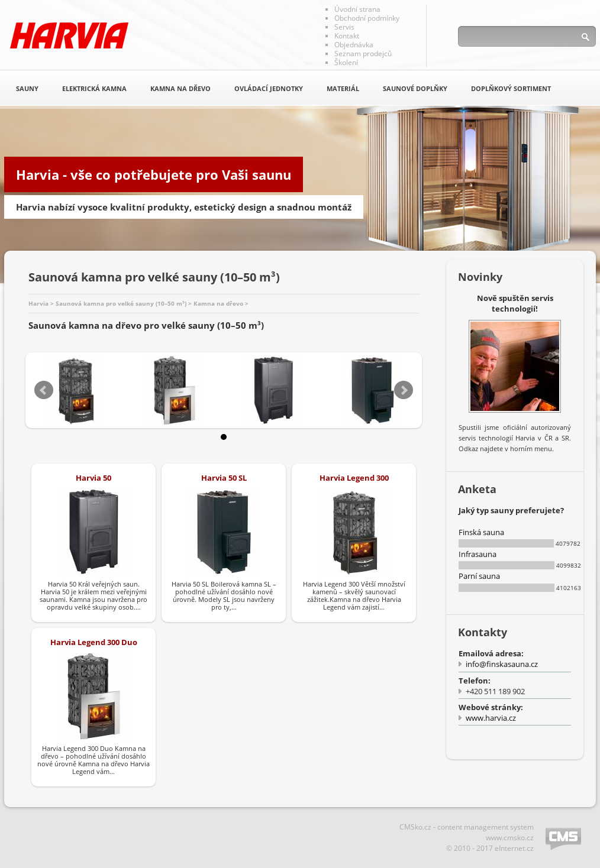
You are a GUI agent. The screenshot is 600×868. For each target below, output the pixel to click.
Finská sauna (481, 532)
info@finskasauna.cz (502, 664)
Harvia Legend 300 (354, 478)
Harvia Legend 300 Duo (94, 642)
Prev (44, 390)
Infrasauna (478, 554)
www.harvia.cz (491, 718)
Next (404, 390)
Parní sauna (479, 576)
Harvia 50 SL (224, 478)
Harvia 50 (93, 478)
